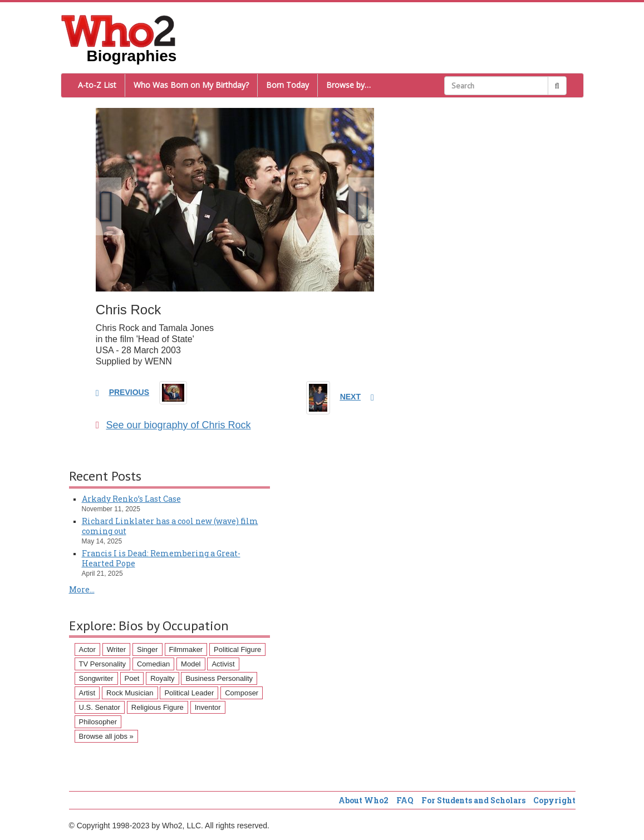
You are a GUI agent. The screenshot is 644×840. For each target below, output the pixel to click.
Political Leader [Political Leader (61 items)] (189, 693)
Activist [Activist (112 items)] (223, 664)
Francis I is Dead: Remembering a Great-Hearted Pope (161, 558)
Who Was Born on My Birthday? (191, 85)
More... (82, 589)
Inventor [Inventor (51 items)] (208, 707)
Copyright (554, 800)
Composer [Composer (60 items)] (242, 693)
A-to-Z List (97, 85)
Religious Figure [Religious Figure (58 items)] (158, 707)
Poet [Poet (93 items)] (132, 678)
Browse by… (348, 85)
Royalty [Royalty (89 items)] (162, 678)
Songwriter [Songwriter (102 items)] (96, 678)
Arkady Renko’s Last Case (131, 499)
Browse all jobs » (106, 736)
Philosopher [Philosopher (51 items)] (98, 722)
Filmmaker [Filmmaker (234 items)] (186, 649)
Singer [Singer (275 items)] (148, 649)
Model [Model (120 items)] (191, 664)
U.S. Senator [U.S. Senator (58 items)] (100, 707)
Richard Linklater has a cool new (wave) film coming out (170, 526)
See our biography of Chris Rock (173, 425)
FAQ (405, 800)
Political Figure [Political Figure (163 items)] (237, 649)
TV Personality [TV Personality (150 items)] (103, 664)
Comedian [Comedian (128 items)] (153, 664)
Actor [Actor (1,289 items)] (87, 649)
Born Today (287, 85)
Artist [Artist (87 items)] (87, 693)
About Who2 (363, 800)
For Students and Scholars (473, 800)
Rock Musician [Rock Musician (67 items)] (130, 693)
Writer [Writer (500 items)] (116, 649)
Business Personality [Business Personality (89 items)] (219, 678)
